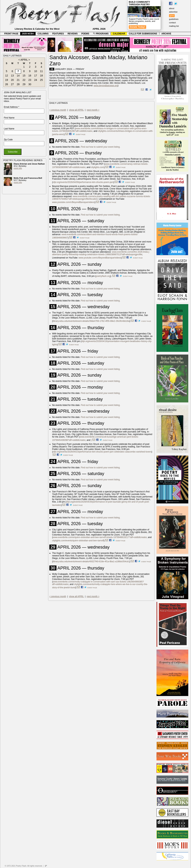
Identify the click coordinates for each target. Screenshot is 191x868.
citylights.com (97, 167)
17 (36, 76)
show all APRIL (76, 110)
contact (172, 23)
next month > (93, 110)
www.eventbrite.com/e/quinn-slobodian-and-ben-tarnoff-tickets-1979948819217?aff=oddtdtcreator (100, 537)
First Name (9, 118)
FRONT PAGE (11, 34)
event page (81, 135)
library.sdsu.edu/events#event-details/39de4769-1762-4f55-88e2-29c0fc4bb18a (91, 321)
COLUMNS (43, 34)
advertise (173, 12)
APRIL (24, 60)
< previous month (58, 110)
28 (18, 84)
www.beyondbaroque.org (106, 86)
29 (24, 84)
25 (41, 80)
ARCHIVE (166, 34)
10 (36, 71)
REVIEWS (73, 34)
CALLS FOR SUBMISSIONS (143, 34)
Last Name (9, 129)
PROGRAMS (101, 34)
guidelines (174, 19)
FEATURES (58, 34)
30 (30, 84)
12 (7, 76)
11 (41, 71)
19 (7, 80)
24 (36, 80)
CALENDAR (119, 34)
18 (41, 76)
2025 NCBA (28, 34)
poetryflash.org (103, 276)
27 (12, 84)
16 (30, 76)
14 (18, 76)
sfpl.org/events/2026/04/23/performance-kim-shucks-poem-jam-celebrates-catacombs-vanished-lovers (102, 452)
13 (12, 76)
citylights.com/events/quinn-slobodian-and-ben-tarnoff (78, 541)
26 (7, 84)
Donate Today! (137, 27)
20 (12, 80)
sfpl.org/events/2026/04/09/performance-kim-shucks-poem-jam (83, 182)
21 (18, 80)
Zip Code (8, 140)
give (172, 15)
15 (24, 76)
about (172, 8)
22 (24, 80)
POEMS (85, 34)
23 (30, 80)
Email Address (12, 107)
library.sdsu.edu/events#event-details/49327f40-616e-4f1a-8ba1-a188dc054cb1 (91, 561)
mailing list (174, 26)
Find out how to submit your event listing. (100, 147)
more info (18, 168)
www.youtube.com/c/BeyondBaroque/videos (73, 202)
